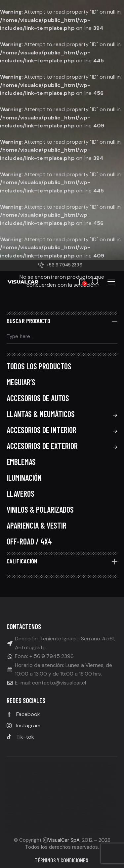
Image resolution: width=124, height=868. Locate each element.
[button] (111, 281)
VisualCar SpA (64, 840)
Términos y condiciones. (62, 860)
